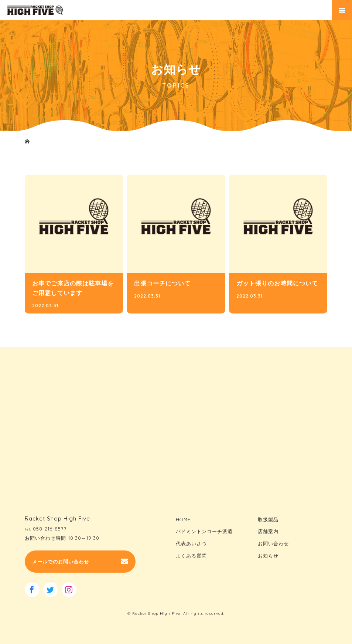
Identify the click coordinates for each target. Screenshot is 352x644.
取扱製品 (268, 519)
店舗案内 (268, 531)
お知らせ (268, 555)
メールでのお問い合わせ (61, 562)
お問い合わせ (273, 543)
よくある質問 (191, 555)
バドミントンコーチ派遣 (204, 531)
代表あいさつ (191, 543)
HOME (183, 519)
